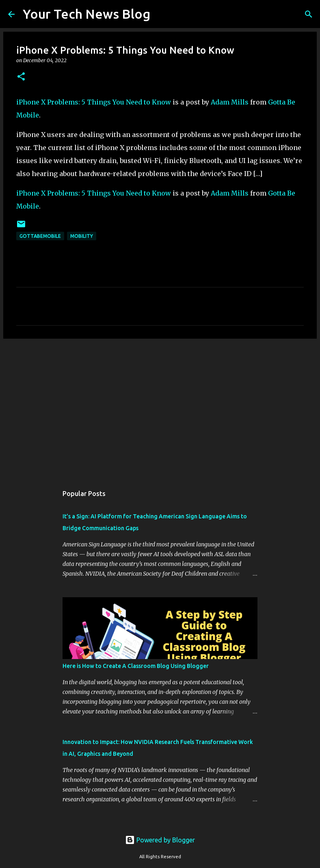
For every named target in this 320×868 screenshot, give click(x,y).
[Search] (162, 14)
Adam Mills (230, 102)
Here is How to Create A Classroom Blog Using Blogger (136, 666)
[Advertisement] (160, 408)
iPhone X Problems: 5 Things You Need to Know (94, 102)
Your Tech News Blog (86, 14)
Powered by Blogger (160, 840)
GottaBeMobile (40, 236)
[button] (21, 77)
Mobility (82, 236)
